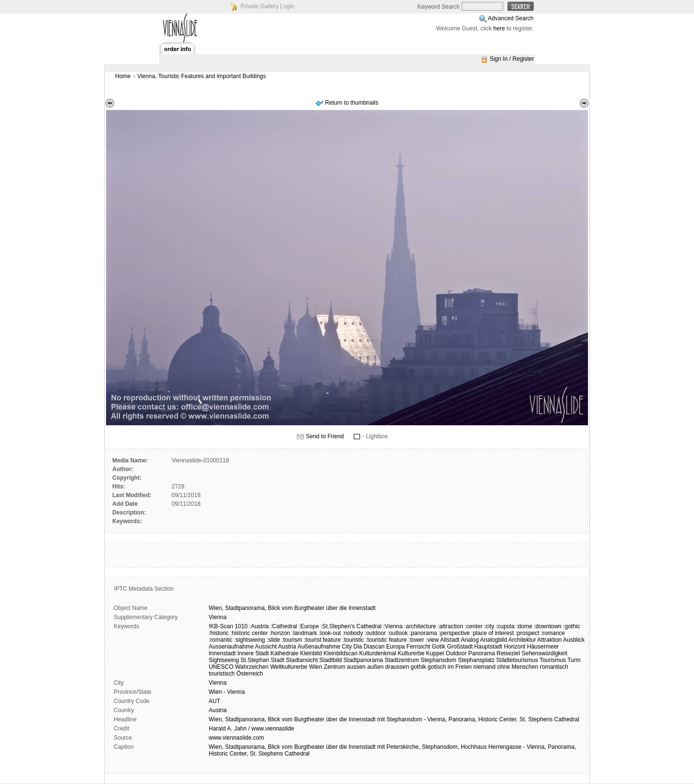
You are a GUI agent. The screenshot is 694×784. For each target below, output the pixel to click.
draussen (397, 667)
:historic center (249, 633)
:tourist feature (322, 640)
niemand (484, 667)
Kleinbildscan (340, 653)
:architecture (420, 626)
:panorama (423, 633)
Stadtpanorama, (246, 608)
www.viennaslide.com (236, 738)
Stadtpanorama (363, 660)
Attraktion (550, 640)
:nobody (353, 633)
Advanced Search (511, 18)
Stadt (278, 660)
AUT (214, 701)
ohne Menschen (517, 667)
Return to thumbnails (352, 103)
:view (432, 640)
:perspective (454, 633)
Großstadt (460, 647)
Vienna (218, 617)
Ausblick (574, 640)
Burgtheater (309, 608)
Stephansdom (439, 660)
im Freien (460, 667)
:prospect (527, 633)
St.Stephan (255, 660)
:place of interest (493, 633)
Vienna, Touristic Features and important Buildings (202, 76)
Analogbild (494, 640)
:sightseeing (250, 640)
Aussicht (266, 647)
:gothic (571, 626)
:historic (219, 633)
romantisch (554, 667)
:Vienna (393, 626)
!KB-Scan (221, 626)
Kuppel (435, 653)
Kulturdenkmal (378, 653)
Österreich (249, 674)
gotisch (437, 667)
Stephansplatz (476, 660)
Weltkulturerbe (289, 667)
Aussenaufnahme (231, 647)
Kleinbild (311, 653)
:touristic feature (386, 640)
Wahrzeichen (252, 667)
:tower (416, 640)
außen (375, 667)
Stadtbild (331, 660)
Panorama (482, 653)
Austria (287, 647)
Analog (470, 640)
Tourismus (553, 660)
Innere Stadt (253, 653)
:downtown (548, 626)
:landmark (304, 633)
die (343, 608)
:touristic (354, 640)
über (332, 608)
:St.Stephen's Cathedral (351, 626)
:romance (553, 633)
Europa (395, 647)
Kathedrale (284, 653)
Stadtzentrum (402, 660)
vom (287, 608)
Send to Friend (325, 436)
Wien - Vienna (227, 692)
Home (123, 76)
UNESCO (221, 667)
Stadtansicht (302, 660)
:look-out (330, 633)
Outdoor (456, 653)
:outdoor (375, 633)
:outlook (398, 633)
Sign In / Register (512, 59)
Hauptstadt (488, 647)
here (499, 28)
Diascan (374, 647)
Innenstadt (362, 608)
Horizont (515, 647)
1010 (241, 626)
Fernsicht (418, 647)
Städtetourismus (517, 660)
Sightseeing (224, 660)
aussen (356, 667)
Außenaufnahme (319, 647)
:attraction (450, 626)
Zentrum (335, 667)
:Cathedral (284, 626)
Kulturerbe (411, 653)
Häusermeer (543, 647)
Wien (315, 667)
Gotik (439, 647)
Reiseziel (508, 653)
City (347, 647)
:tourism (292, 640)
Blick (274, 608)
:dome (524, 626)
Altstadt (450, 640)
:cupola (505, 626)
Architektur (522, 640)
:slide (273, 640)
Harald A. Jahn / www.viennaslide (251, 729)
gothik (418, 667)
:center (474, 626)
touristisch (222, 674)
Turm (574, 660)
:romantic (220, 640)
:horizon (280, 633)
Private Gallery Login (267, 6)
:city (489, 626)
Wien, (216, 608)
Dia (358, 647)
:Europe (309, 626)
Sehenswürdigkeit (544, 653)
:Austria (259, 626)
